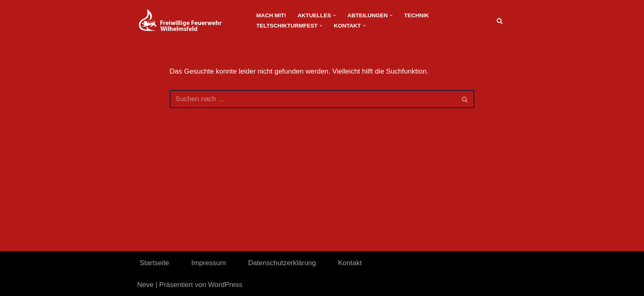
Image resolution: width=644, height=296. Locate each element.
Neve (145, 285)
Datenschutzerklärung (282, 263)
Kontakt (350, 263)
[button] (335, 15)
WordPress (225, 285)
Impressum (209, 263)
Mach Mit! (271, 15)
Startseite (154, 263)
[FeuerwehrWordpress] (190, 21)
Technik (416, 15)
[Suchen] (500, 21)
